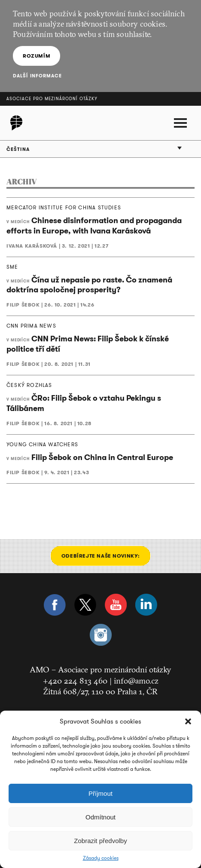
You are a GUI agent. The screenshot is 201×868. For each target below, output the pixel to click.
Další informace (38, 76)
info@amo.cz (136, 681)
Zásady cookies (101, 858)
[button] (188, 721)
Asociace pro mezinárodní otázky (52, 99)
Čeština (18, 149)
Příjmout (100, 793)
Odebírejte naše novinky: (100, 556)
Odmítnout (100, 817)
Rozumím (37, 56)
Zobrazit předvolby (100, 841)
